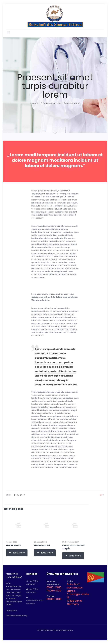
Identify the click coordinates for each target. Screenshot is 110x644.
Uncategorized (73, 103)
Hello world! (42, 545)
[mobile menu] (8, 33)
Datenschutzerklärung (17, 616)
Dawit (35, 103)
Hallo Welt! (13, 545)
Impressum (11, 610)
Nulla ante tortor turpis (74, 547)
